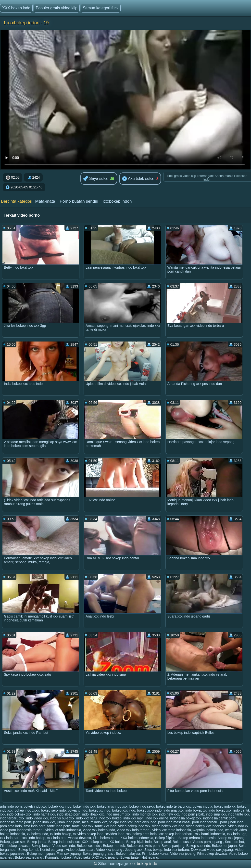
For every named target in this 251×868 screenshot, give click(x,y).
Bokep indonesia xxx (64, 842)
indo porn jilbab (193, 814)
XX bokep (117, 842)
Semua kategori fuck (101, 8)
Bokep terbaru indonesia (197, 838)
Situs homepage (113, 864)
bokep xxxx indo (149, 810)
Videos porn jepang (208, 842)
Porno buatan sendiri (79, 201)
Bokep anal (162, 842)
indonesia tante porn (16, 822)
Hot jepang (150, 857)
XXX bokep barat (95, 842)
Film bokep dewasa (15, 846)
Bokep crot (135, 846)
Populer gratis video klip (57, 8)
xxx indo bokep (34, 838)
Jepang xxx (134, 850)
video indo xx (238, 826)
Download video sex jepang (212, 850)
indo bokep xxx (220, 810)
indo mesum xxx (118, 814)
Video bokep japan (80, 850)
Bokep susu (182, 842)
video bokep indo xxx (134, 826)
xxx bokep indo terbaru (176, 834)
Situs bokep (153, 850)
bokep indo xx (225, 806)
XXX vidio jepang (105, 857)
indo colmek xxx (19, 814)
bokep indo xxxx (27, 810)
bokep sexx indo (53, 810)
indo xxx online (157, 818)
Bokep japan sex (13, 842)
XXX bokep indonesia (137, 838)
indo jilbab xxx (93, 814)
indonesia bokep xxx (186, 818)
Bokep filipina (166, 838)
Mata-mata (45, 201)
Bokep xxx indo (89, 846)
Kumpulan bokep (58, 857)
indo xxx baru (86, 818)
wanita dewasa (80, 838)
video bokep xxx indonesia (206, 826)
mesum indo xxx (94, 822)
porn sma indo (11, 826)
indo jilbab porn (69, 814)
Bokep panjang (173, 846)
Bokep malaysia (128, 854)
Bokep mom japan (41, 854)
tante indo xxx (83, 826)
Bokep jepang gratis (98, 854)
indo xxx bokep (110, 818)
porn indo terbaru (205, 822)
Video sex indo (64, 846)
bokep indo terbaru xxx (174, 806)
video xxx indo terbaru (134, 830)
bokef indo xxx (84, 806)
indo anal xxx (174, 810)
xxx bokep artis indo (141, 834)
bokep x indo (77, 810)
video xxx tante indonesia (172, 830)
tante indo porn (59, 826)
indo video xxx (37, 818)
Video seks (82, 857)
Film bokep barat (106, 838)
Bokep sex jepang (29, 857)
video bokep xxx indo (168, 826)
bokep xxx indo (124, 810)
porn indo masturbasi (174, 822)
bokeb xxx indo (60, 806)
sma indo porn (35, 826)
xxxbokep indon (117, 201)
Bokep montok (114, 846)
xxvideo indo (115, 834)
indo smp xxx (216, 814)
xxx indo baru (10, 838)
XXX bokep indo (16, 8)
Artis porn (152, 846)
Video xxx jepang (110, 850)
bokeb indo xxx (35, 806)
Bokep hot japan (224, 846)
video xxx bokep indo (99, 830)
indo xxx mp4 (134, 818)
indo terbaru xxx (12, 818)
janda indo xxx (44, 822)
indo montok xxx (145, 814)
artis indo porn (11, 806)
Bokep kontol (28, 850)
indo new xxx (169, 814)
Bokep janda (37, 842)
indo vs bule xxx (62, 818)
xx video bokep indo (88, 834)
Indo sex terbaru (177, 850)
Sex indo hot (234, 842)
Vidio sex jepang (183, 854)
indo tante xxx (238, 814)
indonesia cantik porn (219, 818)
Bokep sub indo (198, 846)
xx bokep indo (38, 834)
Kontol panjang (52, 850)
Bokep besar (41, 846)
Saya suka (95, 179)
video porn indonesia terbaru (22, 830)
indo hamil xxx (44, 814)
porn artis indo (145, 822)
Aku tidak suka (138, 179)
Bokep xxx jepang (231, 838)
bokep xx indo (100, 810)
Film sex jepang (69, 854)
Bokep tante (130, 857)
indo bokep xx (196, 810)
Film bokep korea (155, 854)
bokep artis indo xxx (112, 806)
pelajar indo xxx (121, 822)
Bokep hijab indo (139, 842)
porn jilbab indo (232, 822)
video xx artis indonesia (63, 830)
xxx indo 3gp (237, 834)
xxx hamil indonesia (210, 834)
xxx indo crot (57, 838)
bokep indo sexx (142, 806)
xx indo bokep (61, 834)
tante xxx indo (106, 826)
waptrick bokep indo (208, 830)
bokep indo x (202, 806)
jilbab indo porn (69, 822)
